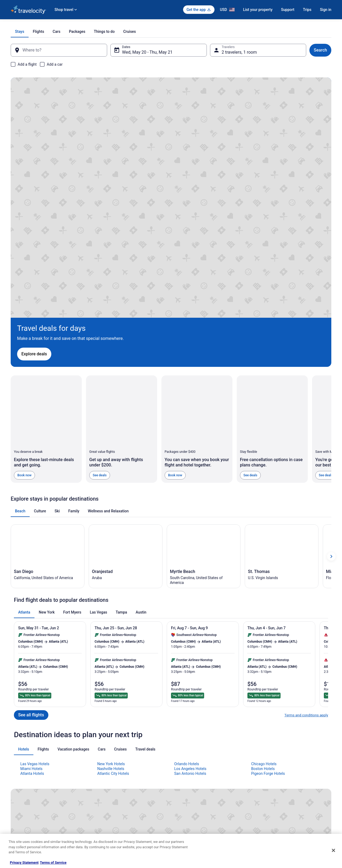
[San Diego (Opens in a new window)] (48, 413)
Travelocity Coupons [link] (108, 816)
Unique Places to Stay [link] (109, 825)
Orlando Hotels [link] (187, 622)
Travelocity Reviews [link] (108, 808)
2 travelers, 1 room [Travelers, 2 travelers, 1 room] (237, 52)
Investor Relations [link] (24, 808)
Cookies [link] (182, 774)
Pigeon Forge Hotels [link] (268, 632)
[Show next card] (331, 413)
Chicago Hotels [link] (264, 622)
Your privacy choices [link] (191, 808)
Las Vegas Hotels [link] (35, 622)
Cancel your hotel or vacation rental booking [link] (290, 774)
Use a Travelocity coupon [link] (277, 799)
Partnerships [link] (20, 791)
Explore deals (47, 195)
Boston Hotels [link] (263, 627)
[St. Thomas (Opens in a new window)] (282, 413)
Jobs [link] (14, 774)
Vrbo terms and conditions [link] (195, 791)
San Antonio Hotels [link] (190, 632)
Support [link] (265, 765)
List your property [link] (23, 782)
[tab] (115, 32)
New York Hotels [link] (111, 622)
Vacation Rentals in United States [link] (117, 774)
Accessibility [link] (185, 799)
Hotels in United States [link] (110, 765)
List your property (258, 10)
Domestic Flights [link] (106, 791)
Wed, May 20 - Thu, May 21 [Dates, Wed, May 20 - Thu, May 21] (149, 52)
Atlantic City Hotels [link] (113, 632)
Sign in (326, 10)
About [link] (15, 765)
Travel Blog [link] (101, 834)
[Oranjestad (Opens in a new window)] (126, 413)
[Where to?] (63, 50)
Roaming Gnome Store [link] (27, 816)
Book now (24, 329)
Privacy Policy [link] (186, 765)
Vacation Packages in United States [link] (119, 782)
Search (314, 50)
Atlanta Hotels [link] (32, 632)
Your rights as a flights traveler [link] (281, 808)
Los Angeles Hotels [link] (190, 627)
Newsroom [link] (18, 799)
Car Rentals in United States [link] (113, 799)
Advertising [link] (19, 825)
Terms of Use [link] (186, 782)
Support (288, 10)
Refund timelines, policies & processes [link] (287, 791)
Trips (307, 10)
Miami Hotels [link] (31, 627)
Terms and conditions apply (306, 574)
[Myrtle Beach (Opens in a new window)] (204, 413)
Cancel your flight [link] (272, 782)
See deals (100, 329)
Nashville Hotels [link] (111, 627)
